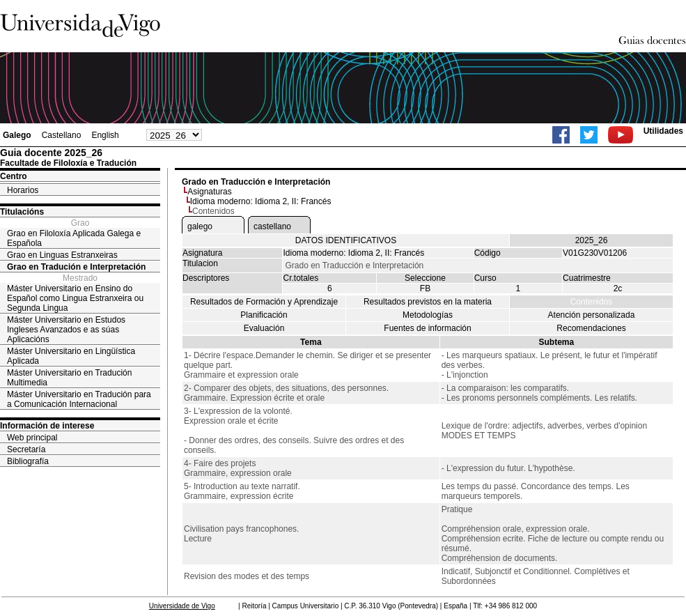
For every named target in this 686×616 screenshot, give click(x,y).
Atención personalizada (592, 315)
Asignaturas (209, 192)
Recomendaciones (591, 328)
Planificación (264, 315)
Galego (17, 135)
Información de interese (47, 426)
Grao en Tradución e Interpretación (76, 267)
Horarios (23, 190)
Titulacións (22, 212)
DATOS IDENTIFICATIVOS (346, 240)
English (105, 135)
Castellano (62, 135)
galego (200, 226)
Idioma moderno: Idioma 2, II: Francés (261, 201)
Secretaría (26, 449)
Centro (14, 176)
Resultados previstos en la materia (428, 302)
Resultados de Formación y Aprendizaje (264, 302)
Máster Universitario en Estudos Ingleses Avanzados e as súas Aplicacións (66, 330)
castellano (272, 226)
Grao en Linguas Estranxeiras (62, 255)
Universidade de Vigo (182, 606)
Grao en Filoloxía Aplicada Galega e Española (74, 238)
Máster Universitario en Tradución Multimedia (69, 378)
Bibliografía (28, 461)
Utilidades (663, 131)
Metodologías (428, 315)
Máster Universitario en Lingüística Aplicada (71, 356)
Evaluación (264, 328)
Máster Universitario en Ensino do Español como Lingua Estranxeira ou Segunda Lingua (75, 298)
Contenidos (592, 302)
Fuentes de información (427, 328)
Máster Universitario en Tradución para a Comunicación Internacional (79, 399)
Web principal (32, 438)
